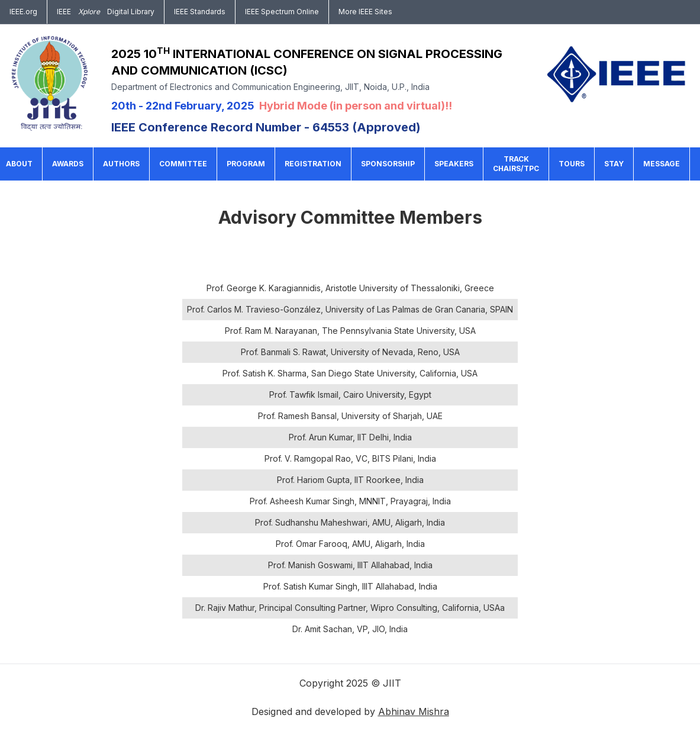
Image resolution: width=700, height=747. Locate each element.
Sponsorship (388, 164)
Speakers (454, 164)
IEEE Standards (200, 12)
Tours (572, 164)
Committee (183, 164)
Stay (614, 164)
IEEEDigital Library (106, 12)
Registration (313, 164)
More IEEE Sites (365, 12)
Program (246, 164)
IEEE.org (23, 12)
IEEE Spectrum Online (282, 12)
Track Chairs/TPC (516, 164)
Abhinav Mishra (414, 711)
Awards (68, 164)
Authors (121, 164)
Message (662, 164)
